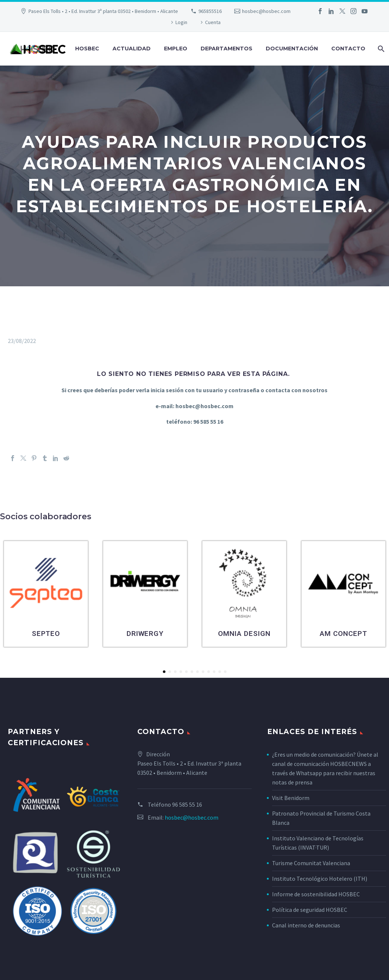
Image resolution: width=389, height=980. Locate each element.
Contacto (348, 49)
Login (181, 22)
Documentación (292, 49)
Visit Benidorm (291, 798)
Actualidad (132, 49)
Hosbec (87, 49)
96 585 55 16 (187, 804)
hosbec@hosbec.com (266, 11)
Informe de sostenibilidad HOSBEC (316, 894)
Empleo (176, 49)
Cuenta (213, 22)
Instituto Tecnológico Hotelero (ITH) (320, 879)
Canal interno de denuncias (306, 925)
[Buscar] (380, 49)
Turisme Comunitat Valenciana (311, 863)
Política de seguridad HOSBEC (310, 910)
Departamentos (227, 49)
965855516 (210, 11)
